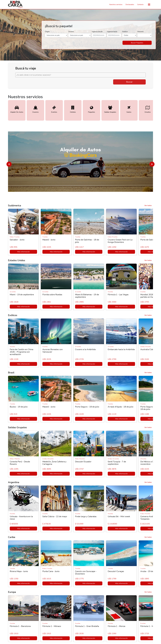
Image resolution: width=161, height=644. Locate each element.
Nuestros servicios (116, 5)
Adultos (125, 32)
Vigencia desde (97, 32)
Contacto (140, 5)
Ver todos (148, 206)
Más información (23, 252)
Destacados (130, 5)
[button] (9, 164)
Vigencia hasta (112, 32)
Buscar (129, 82)
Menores (140, 32)
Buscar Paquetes (137, 43)
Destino (71, 32)
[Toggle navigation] (149, 5)
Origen (47, 32)
